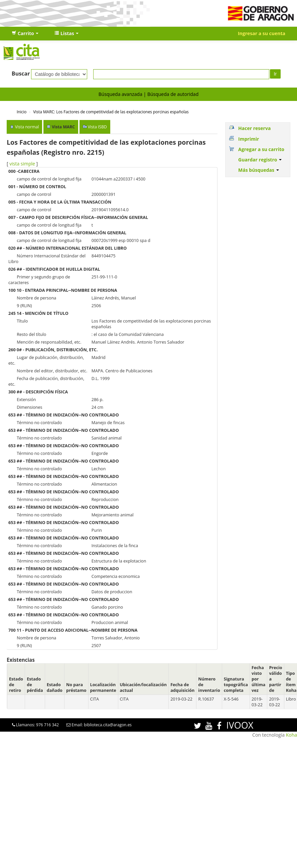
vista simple (22, 164)
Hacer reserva (254, 128)
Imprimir (249, 139)
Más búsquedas (259, 170)
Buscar (21, 74)
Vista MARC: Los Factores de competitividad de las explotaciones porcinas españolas (111, 112)
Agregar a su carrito (261, 149)
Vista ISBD (97, 127)
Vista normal (27, 127)
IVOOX (240, 725)
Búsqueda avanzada (120, 94)
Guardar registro (260, 160)
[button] (25, 33)
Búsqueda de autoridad (173, 94)
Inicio (22, 112)
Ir (275, 74)
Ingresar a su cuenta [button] (262, 33)
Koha (291, 735)
